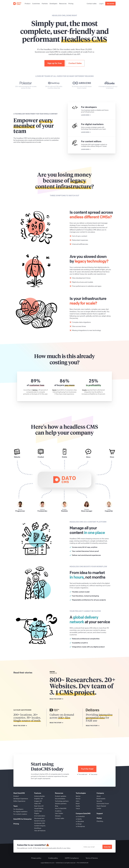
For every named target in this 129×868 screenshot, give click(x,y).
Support (100, 813)
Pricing (16, 824)
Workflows (38, 828)
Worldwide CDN (39, 823)
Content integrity (40, 826)
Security (99, 801)
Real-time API (39, 806)
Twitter (99, 808)
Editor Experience (19, 801)
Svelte (78, 806)
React (78, 803)
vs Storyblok (80, 821)
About (99, 796)
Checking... (100, 821)
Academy (58, 811)
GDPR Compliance (72, 858)
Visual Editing (39, 808)
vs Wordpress (80, 826)
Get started (110, 4)
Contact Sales (75, 63)
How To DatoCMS (61, 808)
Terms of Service (92, 858)
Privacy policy (36, 858)
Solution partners (61, 803)
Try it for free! (87, 769)
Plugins (37, 813)
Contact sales (92, 4)
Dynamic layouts (40, 821)
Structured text (39, 818)
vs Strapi (79, 824)
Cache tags (38, 811)
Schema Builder (40, 796)
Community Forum (103, 803)
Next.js (78, 796)
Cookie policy (53, 858)
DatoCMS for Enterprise (22, 819)
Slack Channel (101, 806)
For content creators (20, 814)
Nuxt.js (78, 799)
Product (16, 796)
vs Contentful (80, 816)
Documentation (60, 799)
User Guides (59, 813)
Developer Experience (21, 799)
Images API (38, 801)
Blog (57, 806)
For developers (18, 809)
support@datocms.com (47, 863)
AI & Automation (40, 816)
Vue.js (78, 808)
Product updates (61, 796)
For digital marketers (20, 812)
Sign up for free (55, 63)
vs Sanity (79, 819)
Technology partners (62, 801)
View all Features (40, 831)
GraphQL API (38, 799)
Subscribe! (107, 847)
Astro (78, 801)
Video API (37, 803)
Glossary (58, 816)
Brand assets (101, 799)
